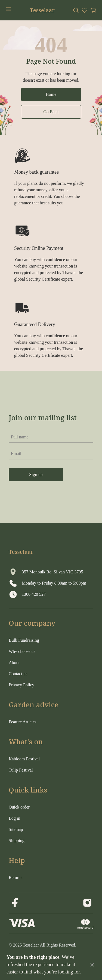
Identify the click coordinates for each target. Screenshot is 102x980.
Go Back (51, 112)
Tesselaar (42, 10)
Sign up (36, 474)
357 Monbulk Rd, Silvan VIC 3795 (52, 572)
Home (51, 94)
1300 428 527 (34, 594)
